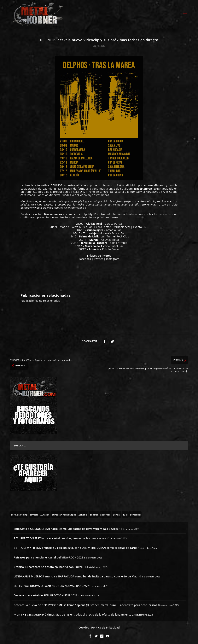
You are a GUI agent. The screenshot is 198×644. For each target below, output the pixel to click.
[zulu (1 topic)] (125, 514)
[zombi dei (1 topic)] (135, 514)
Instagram (113, 258)
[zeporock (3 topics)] (105, 514)
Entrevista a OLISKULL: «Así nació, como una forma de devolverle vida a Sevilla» (66, 528)
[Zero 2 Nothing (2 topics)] (19, 514)
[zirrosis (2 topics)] (34, 514)
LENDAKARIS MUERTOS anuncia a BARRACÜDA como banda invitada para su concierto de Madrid (77, 576)
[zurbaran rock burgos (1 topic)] (64, 514)
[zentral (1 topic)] (94, 514)
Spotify (88, 214)
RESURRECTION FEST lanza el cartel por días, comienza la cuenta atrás (60, 538)
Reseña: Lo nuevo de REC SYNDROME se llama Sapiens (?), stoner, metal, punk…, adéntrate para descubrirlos (85, 604)
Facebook (85, 258)
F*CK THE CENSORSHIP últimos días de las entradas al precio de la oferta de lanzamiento (73, 614)
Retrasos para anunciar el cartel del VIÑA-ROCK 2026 (48, 557)
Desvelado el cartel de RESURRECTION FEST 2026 (46, 595)
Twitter (99, 258)
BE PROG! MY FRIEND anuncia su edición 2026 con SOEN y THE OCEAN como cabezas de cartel (76, 547)
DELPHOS (56, 185)
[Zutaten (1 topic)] (45, 514)
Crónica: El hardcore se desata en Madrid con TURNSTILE (51, 566)
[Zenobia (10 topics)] (83, 514)
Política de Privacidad (105, 627)
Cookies (84, 627)
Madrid (64, 226)
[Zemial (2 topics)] (117, 514)
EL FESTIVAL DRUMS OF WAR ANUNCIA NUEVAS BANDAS (50, 585)
